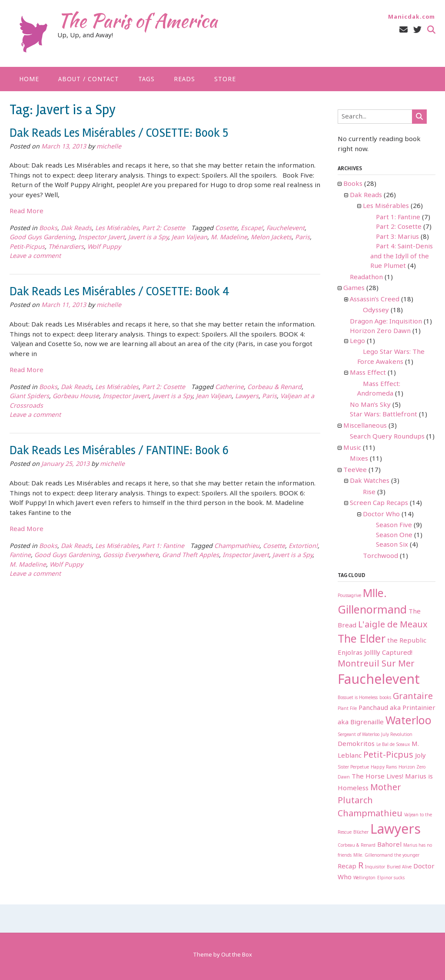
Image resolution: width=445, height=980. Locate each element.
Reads (184, 79)
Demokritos (356, 744)
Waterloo (408, 721)
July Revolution (397, 735)
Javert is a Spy (148, 238)
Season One (394, 535)
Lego (357, 341)
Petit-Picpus (27, 247)
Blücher (361, 833)
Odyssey (376, 310)
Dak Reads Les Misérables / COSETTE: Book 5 (119, 133)
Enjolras (350, 653)
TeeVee (355, 470)
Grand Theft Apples (191, 556)
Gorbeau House (76, 397)
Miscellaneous (365, 426)
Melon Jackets (271, 238)
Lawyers (247, 397)
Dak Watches (370, 481)
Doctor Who (381, 515)
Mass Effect (368, 373)
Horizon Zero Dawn (380, 331)
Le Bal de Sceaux (393, 745)
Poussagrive (349, 596)
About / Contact (89, 79)
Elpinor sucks (391, 878)
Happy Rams (384, 767)
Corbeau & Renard (274, 388)
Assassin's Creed (375, 300)
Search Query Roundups (387, 437)
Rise (369, 492)
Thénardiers (66, 247)
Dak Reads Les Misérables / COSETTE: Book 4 (120, 291)
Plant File (347, 709)
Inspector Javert (101, 238)
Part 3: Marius (397, 237)
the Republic (407, 641)
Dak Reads (76, 229)
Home (29, 79)
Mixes (359, 459)
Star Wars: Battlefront (384, 415)
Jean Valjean (189, 238)
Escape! (252, 229)
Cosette (226, 229)
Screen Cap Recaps (379, 503)
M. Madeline (229, 238)
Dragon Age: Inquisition (386, 322)
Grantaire (413, 697)
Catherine (229, 388)
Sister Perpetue (353, 767)
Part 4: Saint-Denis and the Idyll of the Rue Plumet (402, 256)
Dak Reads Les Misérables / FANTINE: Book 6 (119, 450)
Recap (347, 867)
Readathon (366, 277)
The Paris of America (137, 20)
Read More (27, 211)
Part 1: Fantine (163, 546)
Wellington (364, 878)
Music (352, 448)
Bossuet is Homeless (358, 698)
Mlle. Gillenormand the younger (386, 856)
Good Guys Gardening (42, 238)
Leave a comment (35, 256)
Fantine (20, 556)
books (385, 698)
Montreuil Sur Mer (376, 664)
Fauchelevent (286, 229)
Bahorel (389, 845)
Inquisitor (375, 867)
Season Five (394, 525)
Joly (420, 756)
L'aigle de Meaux (393, 625)
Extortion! (303, 546)
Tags (146, 79)
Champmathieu (237, 546)
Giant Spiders (29, 397)
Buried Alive (399, 867)
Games (354, 288)
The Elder (362, 640)
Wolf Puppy (104, 247)
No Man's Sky (370, 405)
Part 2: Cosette (164, 229)
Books (48, 229)
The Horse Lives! (377, 777)
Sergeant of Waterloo (359, 735)
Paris (302, 238)
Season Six (392, 545)
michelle (109, 147)
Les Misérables (117, 229)
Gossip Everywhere (131, 556)
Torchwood (380, 556)
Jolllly (372, 653)
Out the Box (237, 955)
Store (225, 79)
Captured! (397, 653)
